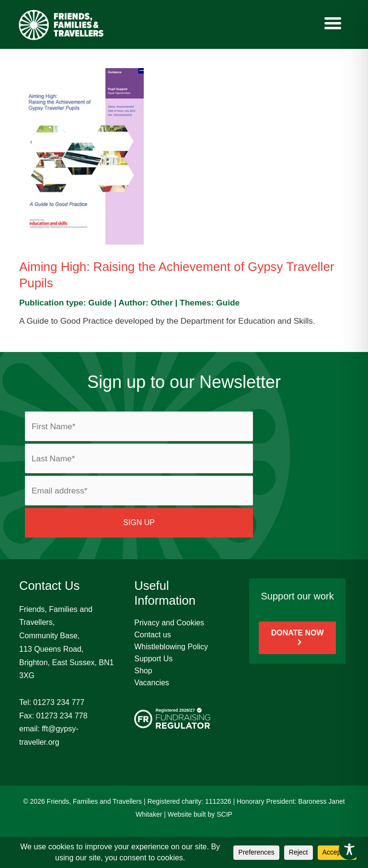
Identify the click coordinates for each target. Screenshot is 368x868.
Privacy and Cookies (169, 623)
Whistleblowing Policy (171, 647)
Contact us (152, 635)
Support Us (153, 659)
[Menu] (333, 23)
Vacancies (152, 683)
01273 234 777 (59, 702)
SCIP (224, 814)
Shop (143, 671)
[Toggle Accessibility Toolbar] (349, 849)
